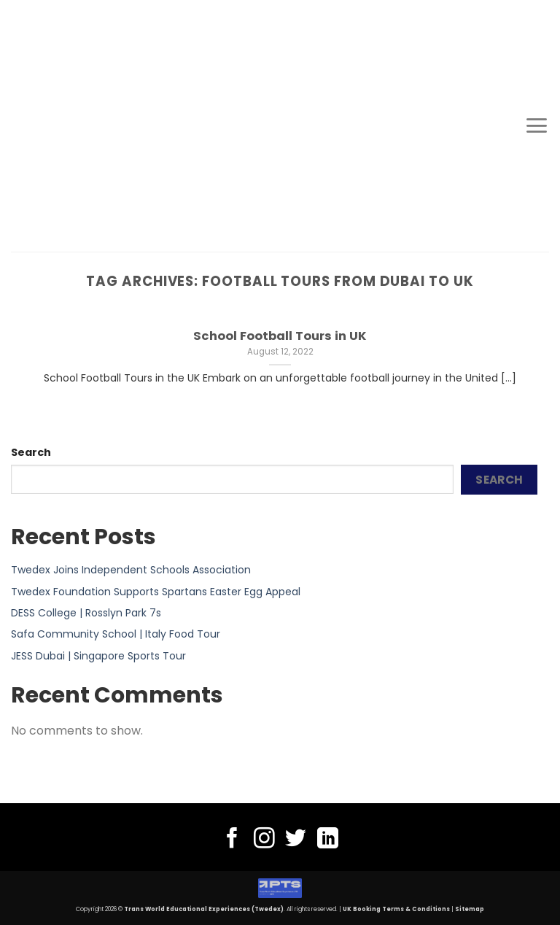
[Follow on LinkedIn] (328, 840)
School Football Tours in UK (280, 336)
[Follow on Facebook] (232, 840)
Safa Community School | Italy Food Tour (116, 634)
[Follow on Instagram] (264, 840)
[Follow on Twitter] (296, 840)
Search (31, 452)
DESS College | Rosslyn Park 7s (86, 613)
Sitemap (470, 909)
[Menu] (537, 125)
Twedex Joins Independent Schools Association (131, 570)
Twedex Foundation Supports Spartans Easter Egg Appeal (156, 592)
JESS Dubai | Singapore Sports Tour (98, 656)
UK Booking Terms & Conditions (396, 909)
